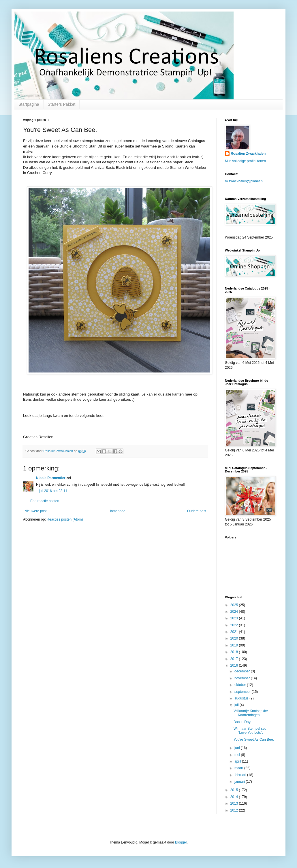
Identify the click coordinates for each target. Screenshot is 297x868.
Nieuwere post (36, 511)
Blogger (181, 842)
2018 (235, 652)
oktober (241, 685)
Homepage (117, 511)
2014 (235, 797)
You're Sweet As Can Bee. (254, 740)
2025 (235, 605)
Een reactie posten (45, 501)
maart (239, 768)
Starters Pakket (62, 104)
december (243, 671)
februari (241, 775)
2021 (235, 632)
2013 (235, 803)
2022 (235, 625)
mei (238, 755)
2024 (235, 612)
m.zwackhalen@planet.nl (244, 181)
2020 (235, 638)
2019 (235, 645)
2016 (235, 665)
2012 (235, 810)
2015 (235, 790)
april (238, 761)
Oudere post (197, 511)
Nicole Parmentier (51, 478)
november (243, 678)
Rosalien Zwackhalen (248, 154)
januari (240, 782)
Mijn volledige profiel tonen (245, 161)
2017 (235, 659)
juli (237, 705)
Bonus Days (243, 722)
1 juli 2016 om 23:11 (52, 491)
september (243, 692)
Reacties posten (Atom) (65, 519)
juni (238, 748)
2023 (235, 618)
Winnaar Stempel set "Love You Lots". (250, 731)
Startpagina (29, 104)
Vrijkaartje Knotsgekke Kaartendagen (251, 713)
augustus (242, 698)
